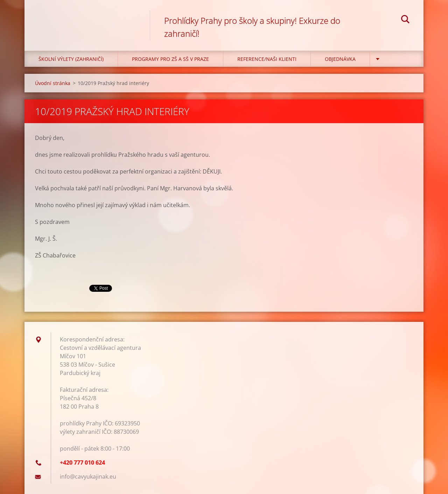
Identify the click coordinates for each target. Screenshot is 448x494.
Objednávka (340, 59)
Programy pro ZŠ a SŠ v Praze (170, 59)
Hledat (405, 20)
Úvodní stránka (53, 83)
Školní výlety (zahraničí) (71, 59)
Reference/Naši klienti (267, 59)
